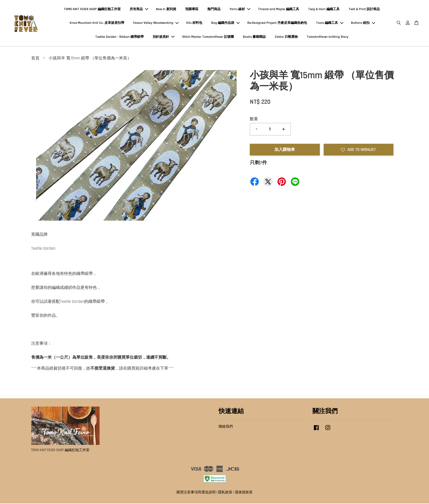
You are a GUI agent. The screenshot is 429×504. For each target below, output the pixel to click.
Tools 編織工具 (330, 23)
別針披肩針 (164, 37)
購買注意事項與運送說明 (196, 493)
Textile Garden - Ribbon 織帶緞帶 (119, 37)
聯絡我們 (226, 427)
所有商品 (139, 9)
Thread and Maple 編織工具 (279, 9)
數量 (254, 119)
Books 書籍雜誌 (254, 37)
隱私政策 (225, 493)
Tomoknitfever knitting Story (327, 37)
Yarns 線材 (240, 9)
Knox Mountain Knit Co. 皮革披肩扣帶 (97, 23)
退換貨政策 (244, 493)
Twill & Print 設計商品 (364, 9)
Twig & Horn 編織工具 (324, 9)
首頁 (35, 59)
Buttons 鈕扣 (363, 23)
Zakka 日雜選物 (286, 37)
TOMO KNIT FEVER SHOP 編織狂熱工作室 (92, 9)
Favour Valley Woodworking (156, 23)
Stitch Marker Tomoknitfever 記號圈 (208, 37)
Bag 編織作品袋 (225, 23)
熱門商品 (214, 9)
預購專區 (192, 9)
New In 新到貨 (166, 9)
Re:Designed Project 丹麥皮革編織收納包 (277, 23)
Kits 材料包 (194, 23)
